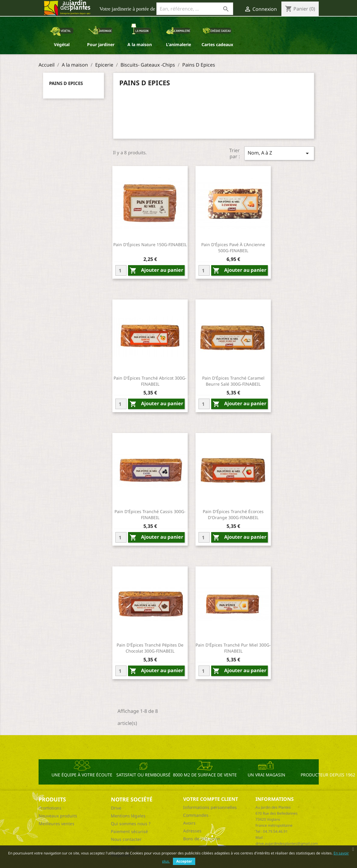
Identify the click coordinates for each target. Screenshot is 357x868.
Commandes (196, 815)
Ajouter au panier (156, 270)
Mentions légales (128, 816)
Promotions (50, 808)
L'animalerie (178, 44)
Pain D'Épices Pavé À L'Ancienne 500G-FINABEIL (233, 248)
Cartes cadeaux (217, 44)
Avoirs (189, 823)
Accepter (184, 861)
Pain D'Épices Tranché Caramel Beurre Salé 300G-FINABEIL (233, 381)
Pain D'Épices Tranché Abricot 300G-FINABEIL (150, 381)
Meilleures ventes (56, 824)
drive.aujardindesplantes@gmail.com (287, 843)
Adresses (192, 831)
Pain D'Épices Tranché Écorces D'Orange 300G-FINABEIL (233, 514)
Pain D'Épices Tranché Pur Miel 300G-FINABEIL (233, 648)
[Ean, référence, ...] (195, 9)
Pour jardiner (101, 44)
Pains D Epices (66, 83)
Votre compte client (211, 799)
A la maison (140, 44)
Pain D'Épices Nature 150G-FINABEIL (150, 244)
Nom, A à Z (279, 153)
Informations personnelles (210, 807)
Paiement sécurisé (129, 831)
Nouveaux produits (58, 816)
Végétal (62, 44)
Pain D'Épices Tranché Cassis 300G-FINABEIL (150, 514)
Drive (116, 808)
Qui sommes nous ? (131, 824)
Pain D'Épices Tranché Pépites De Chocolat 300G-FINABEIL (150, 648)
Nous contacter (126, 839)
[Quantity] (121, 270)
